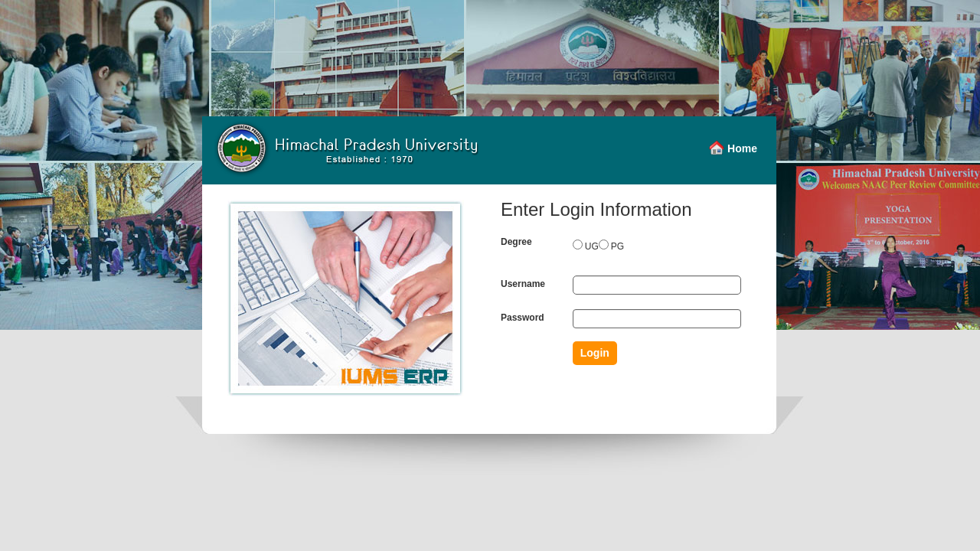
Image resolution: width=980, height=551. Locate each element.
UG (592, 246)
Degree (516, 242)
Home (742, 148)
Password (523, 318)
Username (523, 284)
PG (617, 246)
